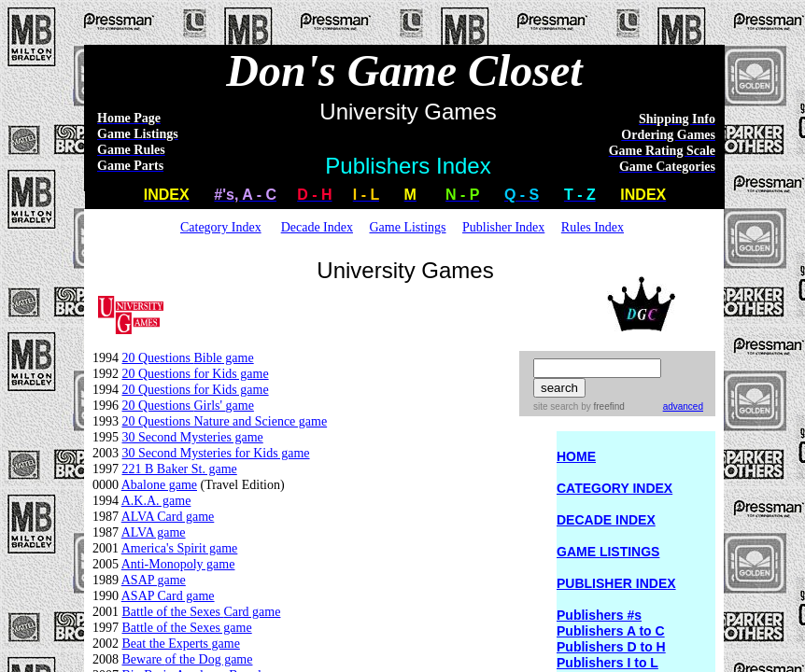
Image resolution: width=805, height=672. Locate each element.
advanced (683, 406)
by (601, 406)
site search (556, 406)
